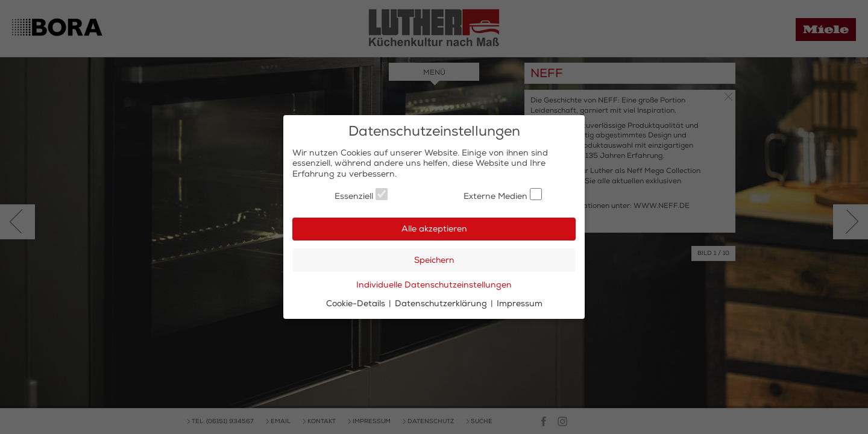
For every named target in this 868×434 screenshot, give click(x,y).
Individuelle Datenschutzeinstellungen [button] (434, 285)
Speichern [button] (434, 260)
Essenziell (361, 195)
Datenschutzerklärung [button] (442, 303)
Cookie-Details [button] (357, 303)
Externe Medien (503, 195)
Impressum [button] (520, 303)
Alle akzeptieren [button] (434, 229)
